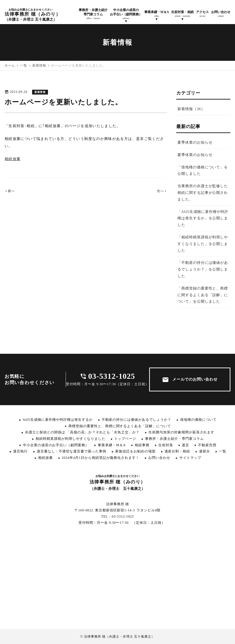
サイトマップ (190, 458)
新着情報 (40, 92)
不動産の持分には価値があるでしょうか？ (136, 420)
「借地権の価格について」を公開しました (203, 170)
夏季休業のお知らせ (195, 142)
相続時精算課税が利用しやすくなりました (70, 439)
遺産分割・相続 (177, 451)
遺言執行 (20, 451)
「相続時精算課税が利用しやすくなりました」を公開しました (203, 244)
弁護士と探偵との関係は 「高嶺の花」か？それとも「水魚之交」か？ (82, 432)
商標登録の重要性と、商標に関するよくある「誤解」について (120, 426)
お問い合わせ (159, 458)
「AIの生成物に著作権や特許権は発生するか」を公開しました (203, 218)
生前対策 (166, 445)
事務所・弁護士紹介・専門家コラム (174, 439)
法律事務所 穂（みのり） (33, 15)
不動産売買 (207, 445)
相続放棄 (13, 159)
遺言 (185, 445)
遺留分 (204, 451)
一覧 (223, 451)
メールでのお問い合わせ (190, 380)
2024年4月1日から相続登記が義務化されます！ (101, 458)
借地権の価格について (199, 420)
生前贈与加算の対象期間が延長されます (181, 432)
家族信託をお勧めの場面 (135, 451)
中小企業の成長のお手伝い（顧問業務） (56, 445)
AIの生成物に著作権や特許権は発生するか (58, 420)
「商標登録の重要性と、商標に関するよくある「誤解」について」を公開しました (203, 295)
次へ (162, 191)
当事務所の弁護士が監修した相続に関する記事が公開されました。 (203, 193)
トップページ (125, 439)
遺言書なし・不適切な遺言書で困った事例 (71, 451)
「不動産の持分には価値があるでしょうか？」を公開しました (203, 269)
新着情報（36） (191, 109)
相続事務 (142, 445)
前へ (10, 191)
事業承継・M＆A (112, 445)
